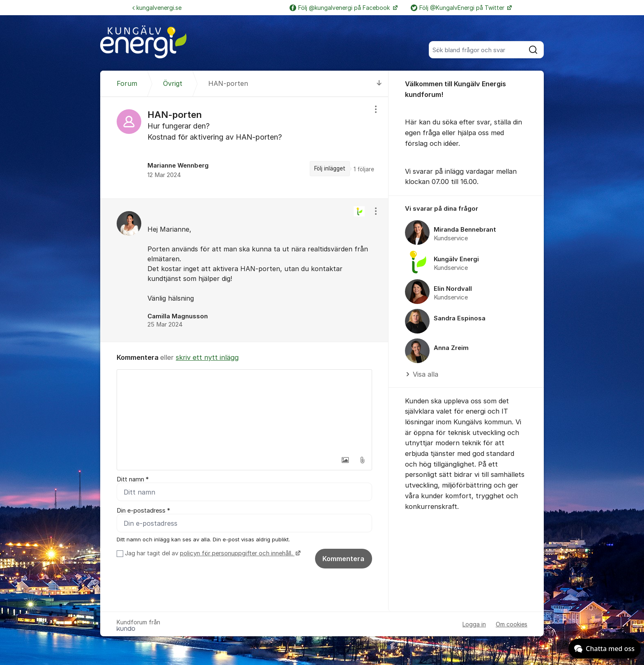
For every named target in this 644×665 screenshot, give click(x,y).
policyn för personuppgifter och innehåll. (237, 553)
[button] (345, 460)
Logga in (474, 624)
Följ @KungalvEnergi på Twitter (458, 8)
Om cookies (512, 624)
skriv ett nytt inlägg (207, 357)
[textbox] (244, 411)
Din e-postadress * (143, 511)
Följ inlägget (330, 168)
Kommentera (343, 559)
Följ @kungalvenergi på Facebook (340, 8)
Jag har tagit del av (212, 553)
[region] (244, 148)
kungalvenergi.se (157, 8)
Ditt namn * (133, 479)
